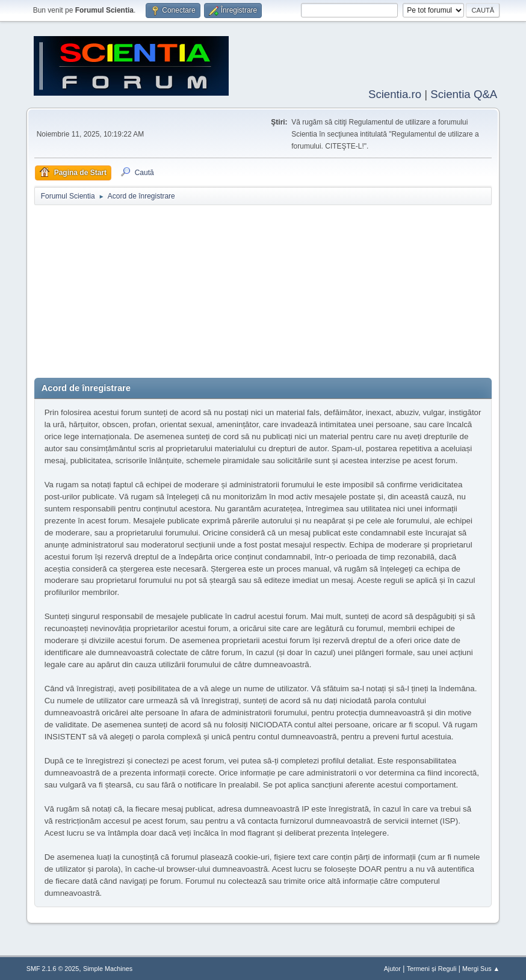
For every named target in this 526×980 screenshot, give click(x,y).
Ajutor (392, 967)
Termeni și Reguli (432, 967)
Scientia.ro (395, 93)
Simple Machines (108, 967)
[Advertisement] (263, 292)
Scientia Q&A (464, 93)
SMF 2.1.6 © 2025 (53, 967)
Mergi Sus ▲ (481, 967)
